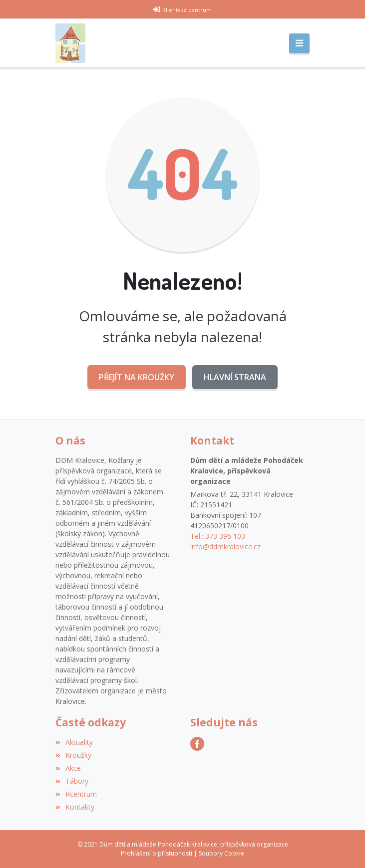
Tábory (72, 781)
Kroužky (73, 755)
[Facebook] (197, 744)
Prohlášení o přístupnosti (157, 853)
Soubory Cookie (221, 853)
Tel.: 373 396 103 (218, 536)
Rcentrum (76, 794)
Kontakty (75, 807)
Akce (68, 768)
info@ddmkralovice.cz (225, 546)
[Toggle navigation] (299, 43)
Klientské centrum (187, 10)
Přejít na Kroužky (137, 377)
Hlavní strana (235, 377)
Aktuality (74, 742)
